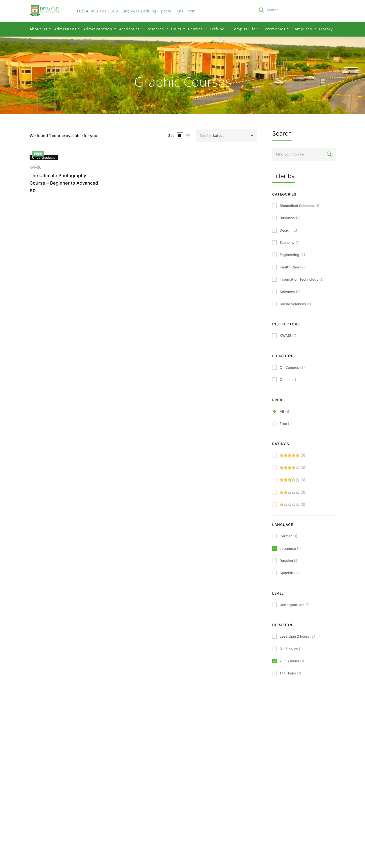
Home (34, 54)
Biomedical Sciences (299, 206)
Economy (290, 242)
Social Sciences (295, 304)
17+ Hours (290, 673)
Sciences (290, 292)
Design (288, 230)
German (288, 536)
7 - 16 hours (292, 661)
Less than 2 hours (297, 636)
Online (288, 380)
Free (286, 424)
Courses (52, 54)
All (284, 411)
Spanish (289, 573)
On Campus (292, 367)
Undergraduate (295, 605)
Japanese (290, 548)
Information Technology (302, 279)
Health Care (292, 267)
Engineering (292, 255)
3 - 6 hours (291, 649)
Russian (289, 561)
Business (290, 218)
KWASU (36, 169)
